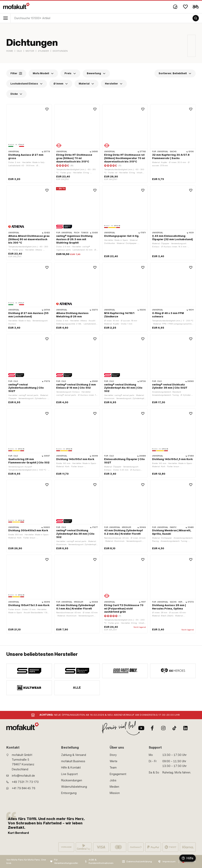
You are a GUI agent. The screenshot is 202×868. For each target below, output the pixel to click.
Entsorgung (69, 793)
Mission (115, 793)
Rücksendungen (72, 780)
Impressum (169, 861)
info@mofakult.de (23, 776)
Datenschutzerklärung (139, 861)
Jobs (113, 780)
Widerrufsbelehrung (74, 787)
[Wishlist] (185, 7)
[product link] (29, 223)
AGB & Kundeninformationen (101, 861)
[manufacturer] (29, 671)
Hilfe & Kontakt (71, 768)
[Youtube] (141, 728)
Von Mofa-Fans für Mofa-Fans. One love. (26, 861)
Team (113, 768)
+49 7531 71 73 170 (25, 782)
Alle (77, 688)
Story (113, 755)
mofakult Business (73, 761)
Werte (114, 761)
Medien (114, 787)
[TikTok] (174, 728)
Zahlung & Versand (74, 755)
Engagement (118, 774)
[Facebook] (152, 728)
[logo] (16, 6)
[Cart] (196, 7)
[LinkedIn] (185, 728)
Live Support (69, 774)
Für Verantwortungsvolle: (66, 861)
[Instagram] (163, 728)
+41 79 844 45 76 (24, 788)
